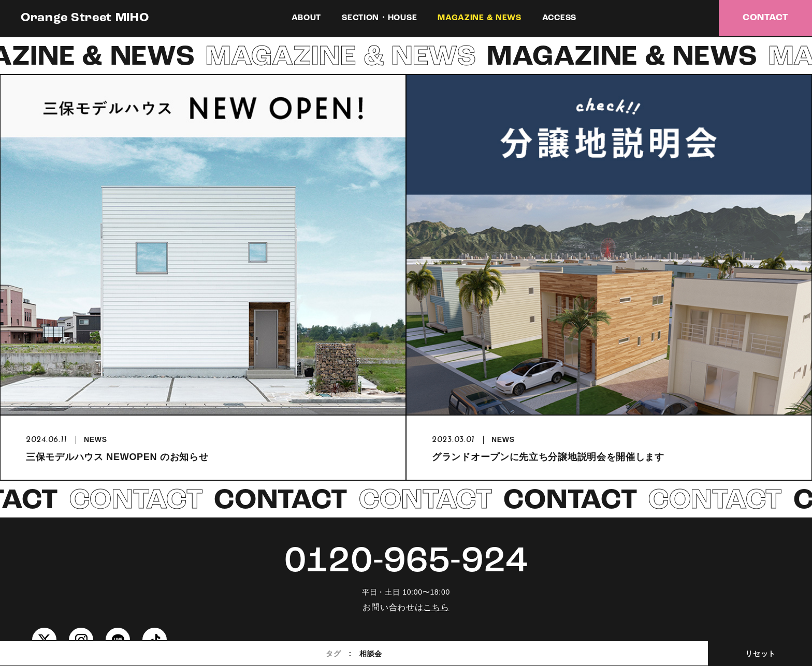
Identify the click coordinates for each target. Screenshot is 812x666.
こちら (436, 607)
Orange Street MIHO (85, 18)
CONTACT (765, 18)
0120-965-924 (406, 562)
